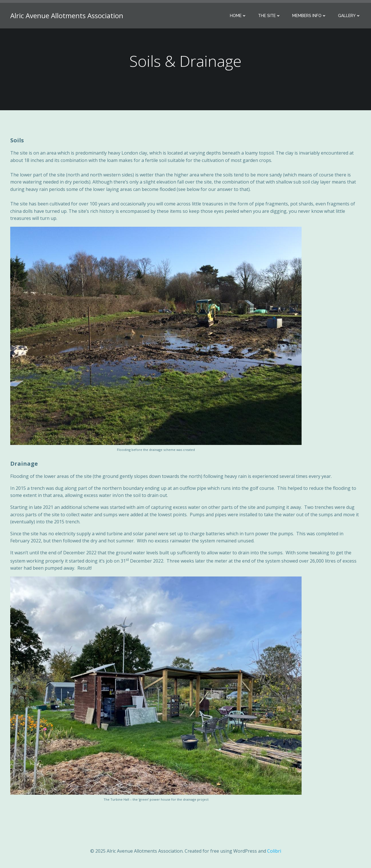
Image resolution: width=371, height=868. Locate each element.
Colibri (274, 851)
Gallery (349, 16)
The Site (269, 16)
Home (238, 16)
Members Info (309, 16)
